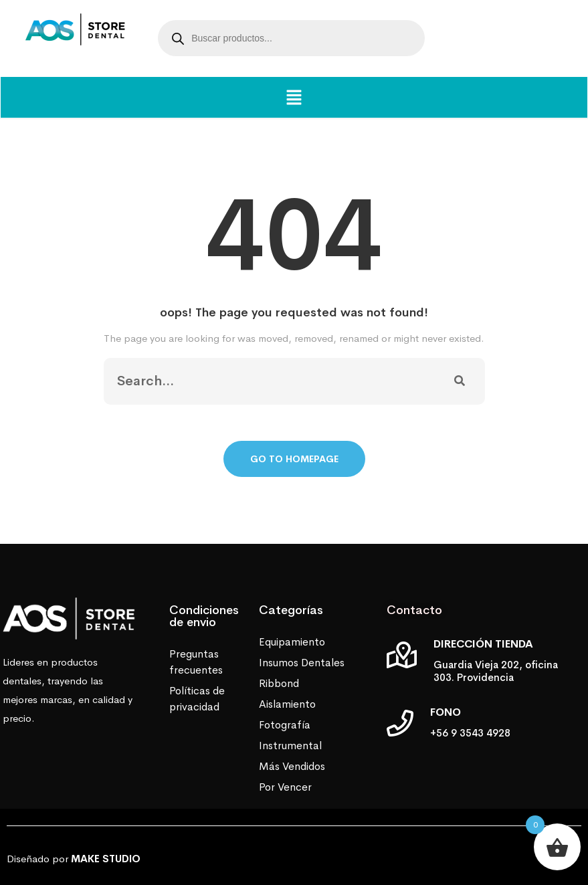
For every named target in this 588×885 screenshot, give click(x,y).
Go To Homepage (294, 459)
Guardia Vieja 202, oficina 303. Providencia (496, 671)
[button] (294, 97)
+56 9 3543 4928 (470, 733)
